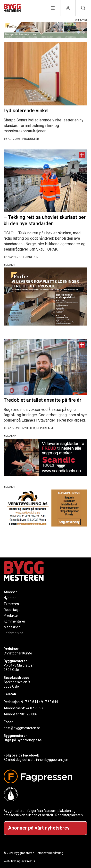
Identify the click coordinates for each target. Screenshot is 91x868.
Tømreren (11, 604)
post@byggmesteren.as (22, 728)
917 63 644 (30, 702)
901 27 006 (29, 714)
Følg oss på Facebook (21, 755)
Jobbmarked (13, 633)
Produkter (11, 616)
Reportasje (12, 610)
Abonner (10, 592)
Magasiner (12, 627)
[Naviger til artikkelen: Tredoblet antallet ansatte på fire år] (45, 367)
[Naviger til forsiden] (12, 9)
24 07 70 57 (34, 708)
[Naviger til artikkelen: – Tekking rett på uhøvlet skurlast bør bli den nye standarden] (45, 181)
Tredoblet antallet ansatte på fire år (42, 400)
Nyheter (10, 598)
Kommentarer (14, 621)
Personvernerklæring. (50, 853)
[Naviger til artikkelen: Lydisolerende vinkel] (45, 74)
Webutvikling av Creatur (19, 861)
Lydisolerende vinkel (26, 111)
